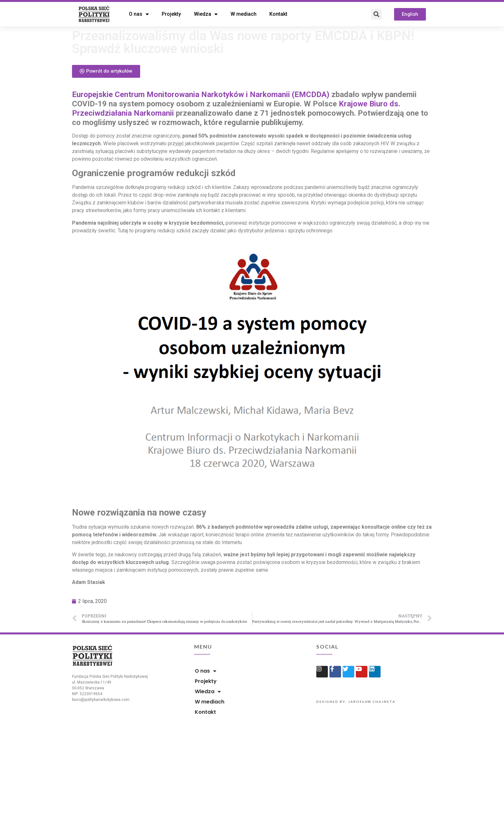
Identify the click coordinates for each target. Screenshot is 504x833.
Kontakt (278, 14)
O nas (139, 14)
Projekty (171, 14)
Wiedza (206, 14)
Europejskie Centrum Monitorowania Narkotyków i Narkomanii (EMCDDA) (201, 138)
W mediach (243, 14)
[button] (410, 14)
